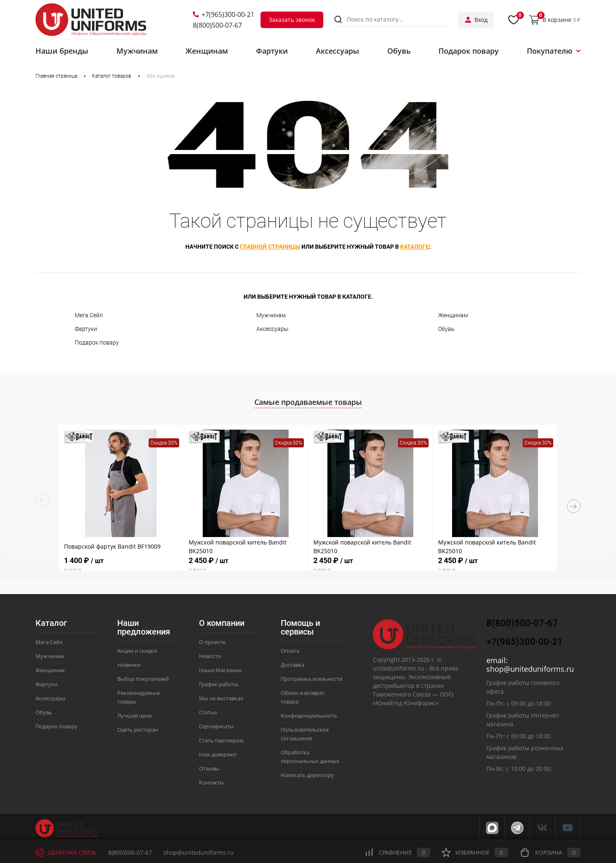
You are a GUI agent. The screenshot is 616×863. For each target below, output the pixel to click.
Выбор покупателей (143, 679)
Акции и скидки (137, 651)
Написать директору (307, 775)
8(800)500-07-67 (217, 25)
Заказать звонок (292, 20)
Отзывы (209, 768)
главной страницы (270, 247)
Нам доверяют (218, 754)
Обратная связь (66, 852)
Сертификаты (216, 726)
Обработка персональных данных (310, 757)
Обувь (446, 329)
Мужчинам (271, 315)
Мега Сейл (89, 315)
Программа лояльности (312, 679)
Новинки (129, 665)
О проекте (212, 642)
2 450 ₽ (245, 565)
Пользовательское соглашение (305, 734)
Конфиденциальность (309, 716)
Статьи (208, 712)
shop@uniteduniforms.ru (530, 669)
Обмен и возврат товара (303, 697)
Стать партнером (221, 740)
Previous (42, 500)
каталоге (415, 247)
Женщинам (453, 315)
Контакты (211, 782)
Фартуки (86, 329)
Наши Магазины (220, 670)
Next (574, 506)
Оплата (290, 651)
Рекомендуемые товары (139, 697)
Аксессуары (272, 329)
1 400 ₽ (121, 565)
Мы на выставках (221, 698)
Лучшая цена (134, 716)
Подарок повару (97, 342)
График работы (219, 684)
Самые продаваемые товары (308, 402)
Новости (210, 656)
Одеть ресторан (138, 730)
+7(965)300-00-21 (224, 14)
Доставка (293, 665)
